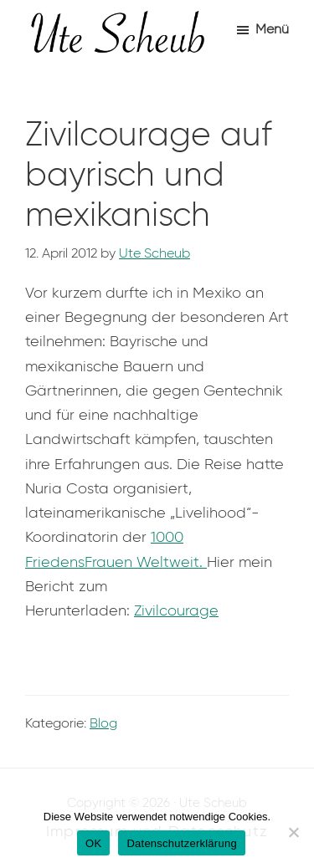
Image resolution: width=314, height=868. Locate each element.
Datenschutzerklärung (181, 843)
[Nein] (293, 832)
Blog (103, 723)
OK (93, 843)
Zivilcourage (176, 610)
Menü (272, 29)
